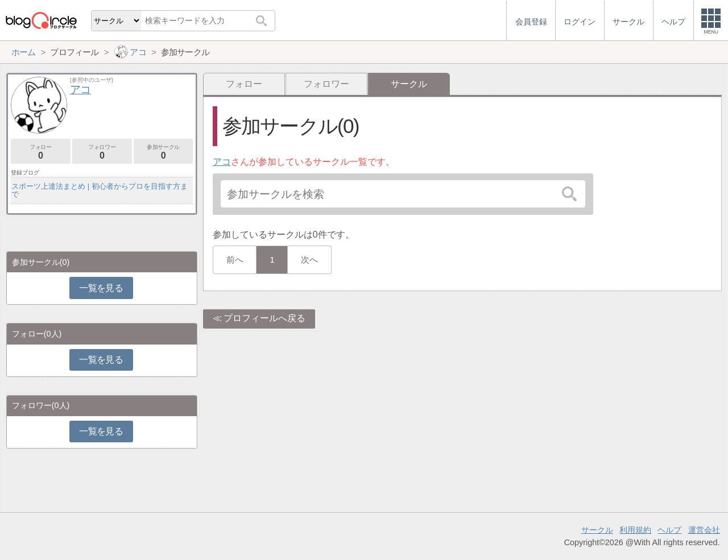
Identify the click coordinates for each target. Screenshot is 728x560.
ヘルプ (669, 530)
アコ (222, 162)
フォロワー (326, 84)
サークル (597, 530)
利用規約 (635, 530)
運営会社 (704, 530)
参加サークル (164, 152)
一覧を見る (101, 288)
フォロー (244, 84)
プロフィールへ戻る (264, 318)
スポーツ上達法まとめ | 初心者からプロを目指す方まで (99, 190)
